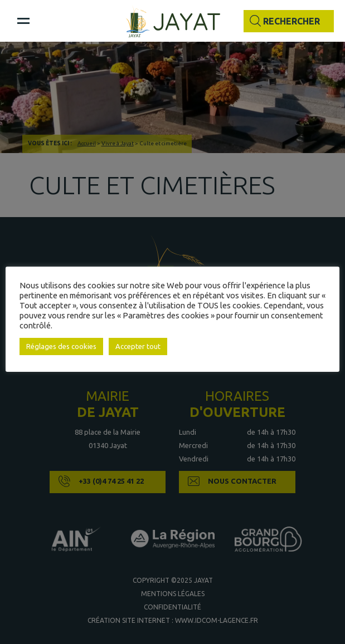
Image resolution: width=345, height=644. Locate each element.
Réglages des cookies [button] (61, 346)
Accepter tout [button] (138, 346)
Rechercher (291, 21)
